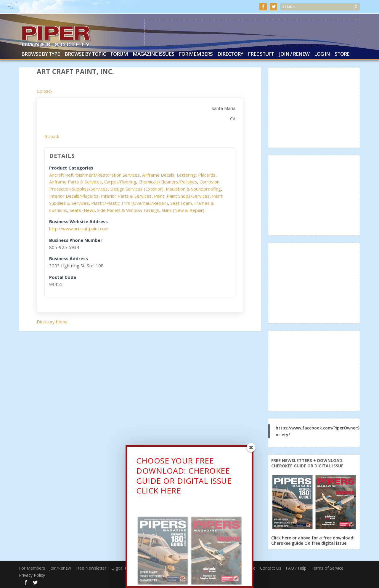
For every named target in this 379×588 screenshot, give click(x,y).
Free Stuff (261, 54)
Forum (119, 54)
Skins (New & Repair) (183, 210)
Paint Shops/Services (188, 196)
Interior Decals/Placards (74, 196)
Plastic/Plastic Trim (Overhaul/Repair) (130, 203)
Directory (230, 54)
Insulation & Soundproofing (193, 188)
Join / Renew (294, 54)
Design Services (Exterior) (137, 188)
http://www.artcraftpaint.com (79, 228)
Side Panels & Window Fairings (128, 210)
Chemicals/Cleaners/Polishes (168, 181)
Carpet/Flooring (120, 181)
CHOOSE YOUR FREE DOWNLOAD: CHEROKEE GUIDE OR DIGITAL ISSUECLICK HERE (184, 477)
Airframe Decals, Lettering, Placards (179, 175)
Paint (159, 196)
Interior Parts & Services (126, 196)
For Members (196, 54)
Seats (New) (82, 210)
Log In (322, 54)
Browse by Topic (85, 54)
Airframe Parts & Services (76, 181)
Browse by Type (41, 54)
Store (342, 54)
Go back (45, 91)
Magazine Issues (153, 54)
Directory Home (52, 321)
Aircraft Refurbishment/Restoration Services (94, 175)
